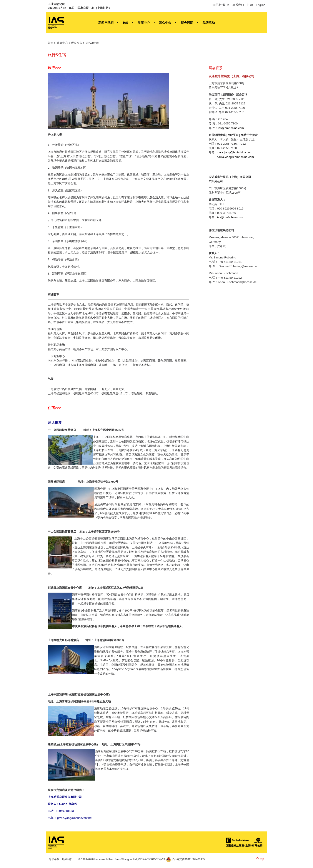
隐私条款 (54, 859)
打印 (250, 5)
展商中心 (144, 23)
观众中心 (165, 23)
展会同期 (187, 23)
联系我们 (238, 5)
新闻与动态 (106, 23)
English (261, 5)
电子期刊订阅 (221, 5)
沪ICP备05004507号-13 (151, 859)
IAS (126, 23)
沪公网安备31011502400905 (186, 859)
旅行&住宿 (92, 43)
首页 (51, 43)
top (262, 859)
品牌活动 (209, 23)
